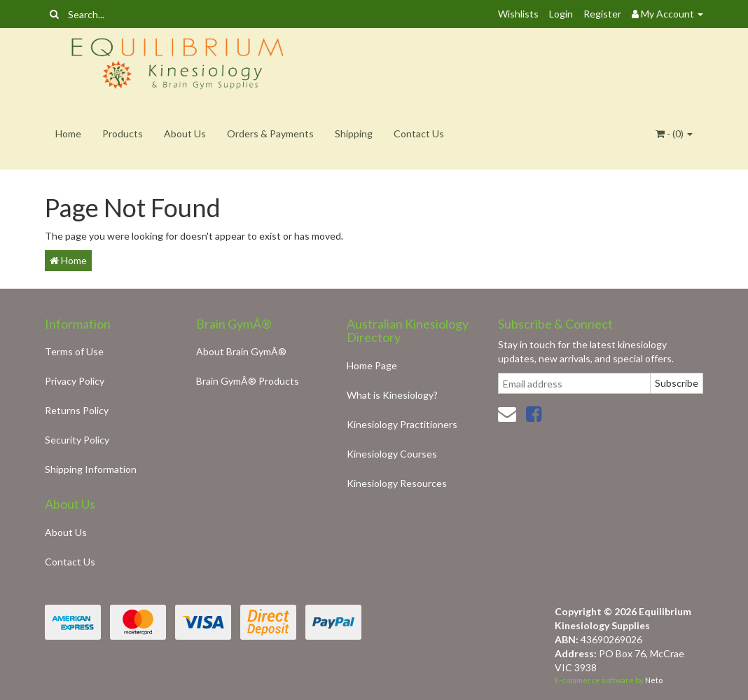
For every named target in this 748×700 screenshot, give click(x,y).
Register (602, 14)
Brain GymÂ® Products (248, 381)
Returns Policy (77, 410)
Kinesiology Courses (392, 454)
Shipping (354, 133)
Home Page (372, 365)
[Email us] (507, 413)
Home (68, 133)
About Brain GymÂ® (241, 351)
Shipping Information (91, 469)
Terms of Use (74, 351)
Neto (654, 680)
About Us (185, 133)
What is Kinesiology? (392, 395)
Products (123, 133)
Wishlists (518, 14)
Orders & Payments (270, 133)
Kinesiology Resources (397, 483)
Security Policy (77, 440)
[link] (534, 413)
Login (561, 14)
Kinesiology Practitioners (402, 424)
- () (674, 133)
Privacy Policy (75, 381)
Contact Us (419, 133)
